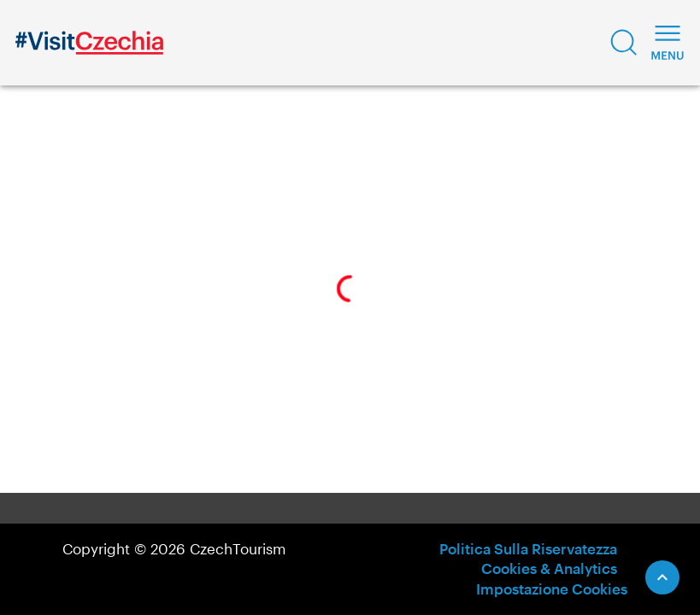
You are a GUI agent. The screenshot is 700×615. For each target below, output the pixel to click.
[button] (624, 43)
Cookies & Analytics (549, 568)
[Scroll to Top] (662, 577)
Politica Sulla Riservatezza (528, 548)
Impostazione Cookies (552, 589)
